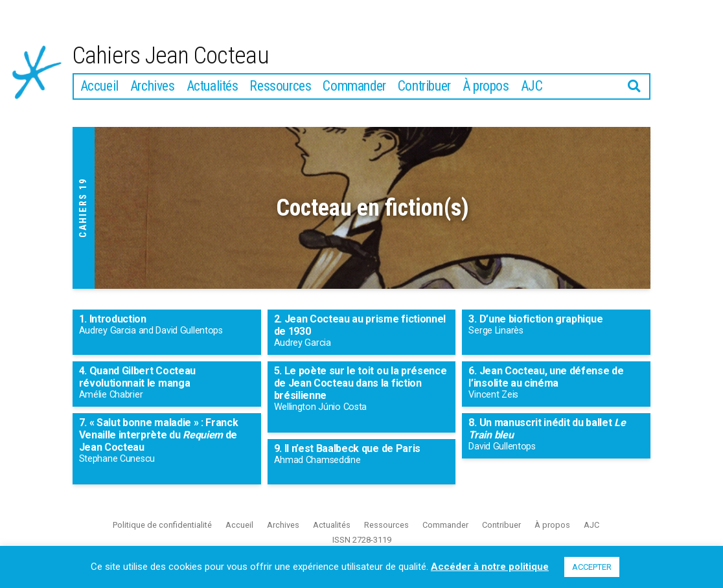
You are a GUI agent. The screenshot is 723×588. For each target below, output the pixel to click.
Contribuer (424, 88)
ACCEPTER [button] (592, 567)
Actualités (212, 88)
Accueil (99, 88)
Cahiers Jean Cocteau (178, 57)
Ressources (280, 88)
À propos (486, 88)
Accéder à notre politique (490, 567)
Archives (153, 88)
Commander (354, 88)
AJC (532, 88)
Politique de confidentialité (162, 527)
